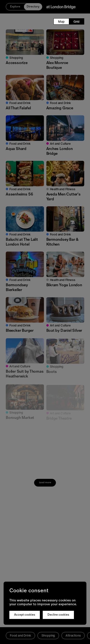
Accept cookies (25, 615)
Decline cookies (58, 615)
